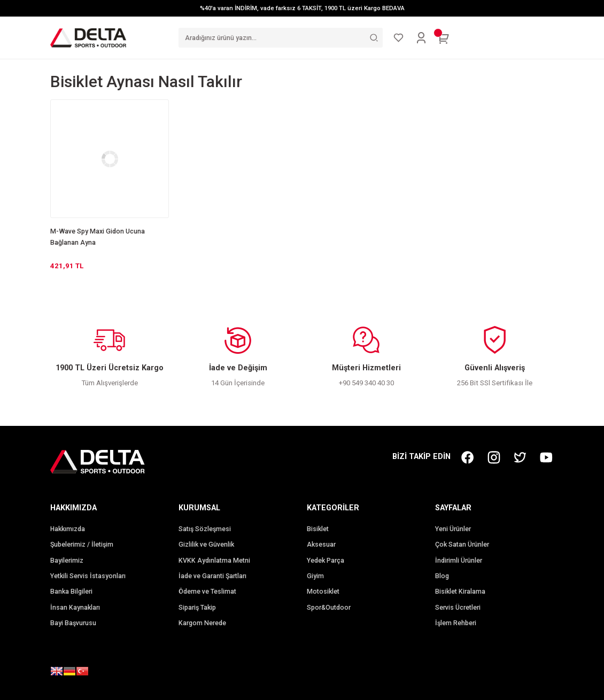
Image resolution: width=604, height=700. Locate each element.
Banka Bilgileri (71, 592)
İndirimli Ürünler (459, 561)
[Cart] (444, 38)
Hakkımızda (68, 529)
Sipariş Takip (197, 608)
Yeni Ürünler (453, 529)
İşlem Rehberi (456, 623)
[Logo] (88, 37)
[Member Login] (421, 38)
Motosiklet (323, 592)
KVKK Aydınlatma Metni (214, 561)
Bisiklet (318, 529)
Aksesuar (321, 545)
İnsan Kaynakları (75, 608)
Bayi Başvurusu (73, 623)
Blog (442, 576)
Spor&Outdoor (329, 608)
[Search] (281, 38)
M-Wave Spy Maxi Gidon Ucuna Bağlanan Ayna (98, 237)
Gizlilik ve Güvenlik (206, 545)
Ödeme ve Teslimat (207, 592)
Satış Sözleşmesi (205, 529)
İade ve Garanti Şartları (212, 576)
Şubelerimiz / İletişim (82, 545)
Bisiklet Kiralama (460, 592)
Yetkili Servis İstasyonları (88, 576)
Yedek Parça (326, 561)
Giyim (315, 576)
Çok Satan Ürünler (462, 545)
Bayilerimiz (67, 561)
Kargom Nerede (202, 623)
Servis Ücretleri (458, 608)
